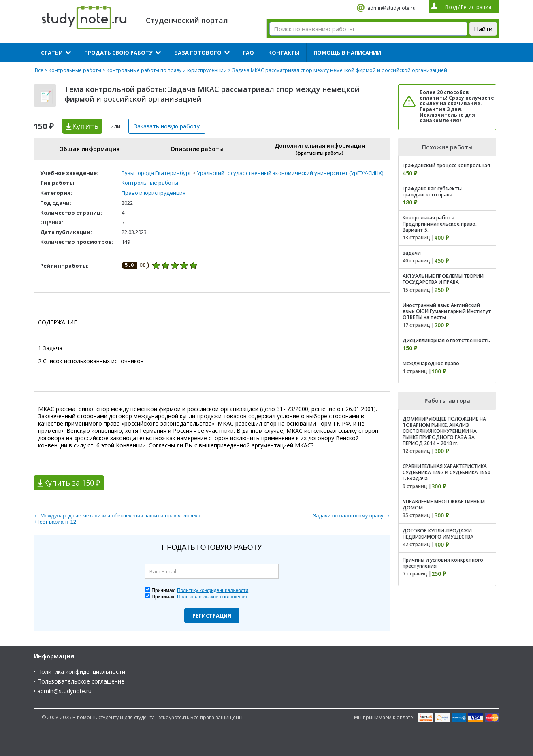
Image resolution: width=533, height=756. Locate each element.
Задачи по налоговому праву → (351, 516)
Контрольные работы (75, 70)
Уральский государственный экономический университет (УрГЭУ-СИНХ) (290, 173)
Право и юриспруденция (154, 193)
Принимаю (200, 590)
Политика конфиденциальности (81, 672)
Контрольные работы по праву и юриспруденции (167, 70)
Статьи (52, 53)
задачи (412, 253)
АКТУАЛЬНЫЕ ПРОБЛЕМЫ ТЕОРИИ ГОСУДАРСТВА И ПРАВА (443, 279)
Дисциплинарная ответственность (446, 340)
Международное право (431, 363)
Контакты (284, 53)
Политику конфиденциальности (213, 590)
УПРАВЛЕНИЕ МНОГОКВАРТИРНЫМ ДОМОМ (444, 505)
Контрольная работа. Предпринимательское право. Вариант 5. (440, 224)
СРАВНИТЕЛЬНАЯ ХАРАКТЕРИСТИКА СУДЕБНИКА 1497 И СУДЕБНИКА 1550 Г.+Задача (447, 472)
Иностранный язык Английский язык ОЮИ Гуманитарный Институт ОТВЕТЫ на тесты (447, 311)
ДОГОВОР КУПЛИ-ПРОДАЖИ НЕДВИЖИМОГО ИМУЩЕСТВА (438, 534)
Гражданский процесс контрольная (446, 165)
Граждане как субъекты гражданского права (432, 192)
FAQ (248, 53)
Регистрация (212, 615)
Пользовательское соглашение (81, 681)
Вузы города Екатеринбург (156, 173)
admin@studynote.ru (391, 8)
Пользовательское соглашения (212, 597)
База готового (198, 53)
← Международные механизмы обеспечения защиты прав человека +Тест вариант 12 (117, 519)
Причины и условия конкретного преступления (443, 563)
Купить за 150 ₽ (72, 483)
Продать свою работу (118, 53)
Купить (85, 126)
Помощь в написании (347, 53)
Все (39, 70)
